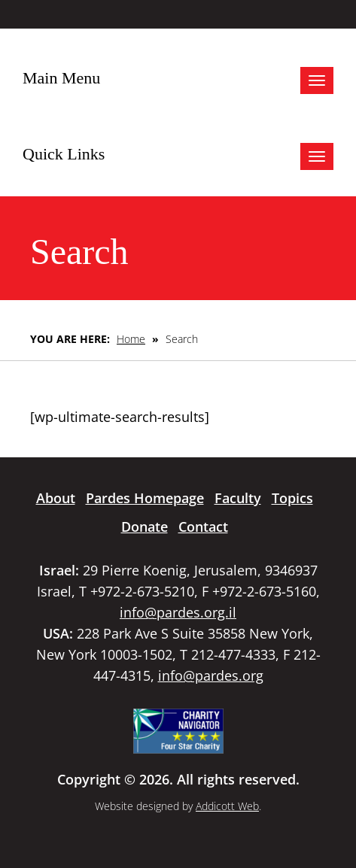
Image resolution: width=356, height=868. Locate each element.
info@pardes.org (211, 675)
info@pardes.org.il (178, 612)
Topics (292, 498)
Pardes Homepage (145, 498)
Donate (145, 527)
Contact (203, 527)
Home (131, 339)
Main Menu (61, 78)
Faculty (238, 498)
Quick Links (64, 154)
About (56, 498)
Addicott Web (227, 806)
